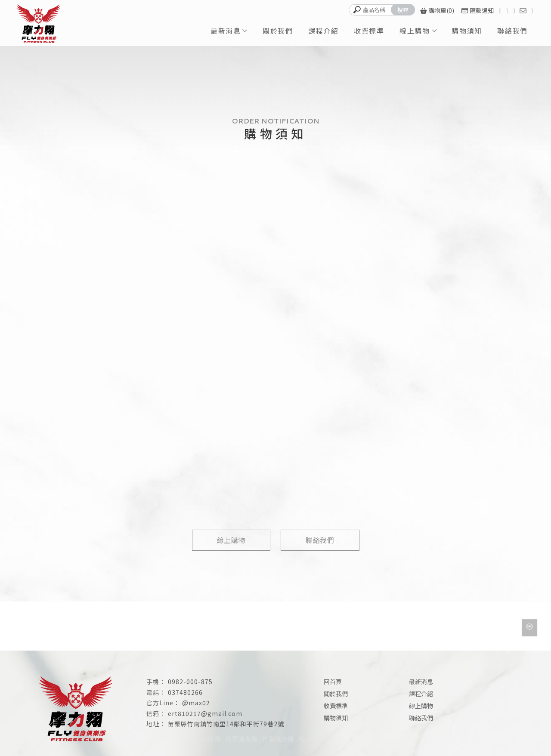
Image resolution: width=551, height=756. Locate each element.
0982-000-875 (190, 682)
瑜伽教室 (311, 739)
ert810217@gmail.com (205, 713)
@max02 (196, 703)
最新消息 (226, 31)
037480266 (185, 692)
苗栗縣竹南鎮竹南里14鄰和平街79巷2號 (226, 724)
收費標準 (369, 31)
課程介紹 (323, 31)
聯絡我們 (512, 31)
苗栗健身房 (241, 739)
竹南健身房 (278, 739)
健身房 (211, 739)
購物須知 (467, 31)
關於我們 (278, 31)
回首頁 (333, 682)
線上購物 (415, 31)
